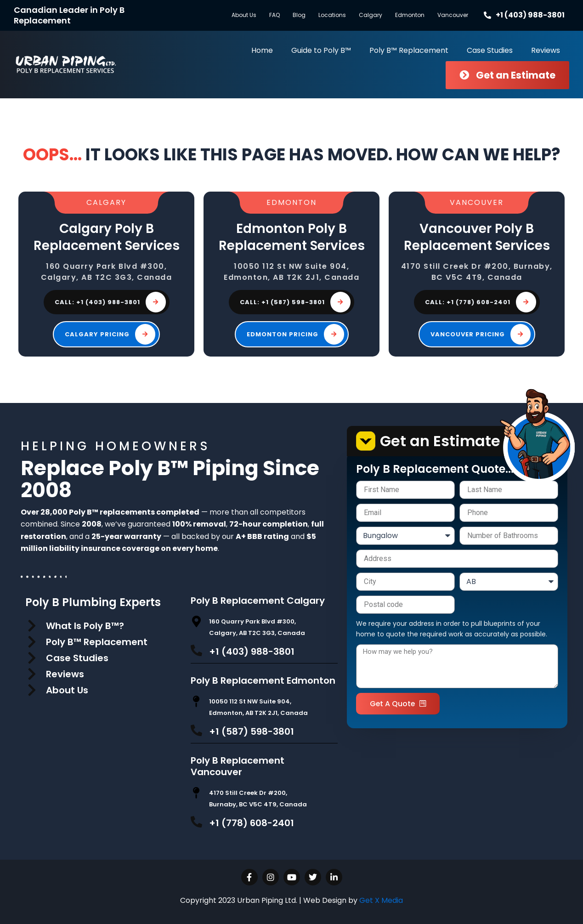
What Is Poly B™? (85, 626)
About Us (244, 15)
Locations (332, 15)
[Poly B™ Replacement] (32, 642)
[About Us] (32, 690)
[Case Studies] (32, 658)
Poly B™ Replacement (409, 50)
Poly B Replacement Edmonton (263, 680)
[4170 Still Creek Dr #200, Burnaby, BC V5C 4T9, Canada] (196, 793)
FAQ (275, 15)
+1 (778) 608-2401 (252, 823)
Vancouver (453, 15)
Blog (299, 15)
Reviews (546, 50)
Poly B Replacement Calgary (258, 601)
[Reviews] (32, 674)
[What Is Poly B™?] (32, 626)
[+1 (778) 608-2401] (196, 822)
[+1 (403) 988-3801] (196, 650)
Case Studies (490, 50)
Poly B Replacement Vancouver (238, 766)
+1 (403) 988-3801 (252, 652)
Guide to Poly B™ (321, 50)
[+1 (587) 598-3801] (196, 730)
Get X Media (381, 900)
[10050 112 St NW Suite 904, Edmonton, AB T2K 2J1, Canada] (196, 701)
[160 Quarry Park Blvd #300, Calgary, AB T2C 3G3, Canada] (196, 621)
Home (262, 50)
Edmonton (410, 15)
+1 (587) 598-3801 (252, 731)
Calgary (371, 15)
